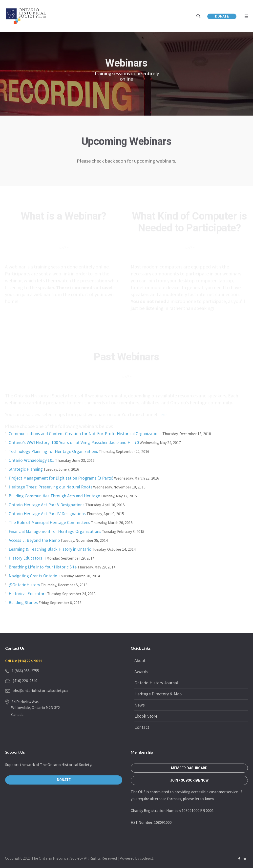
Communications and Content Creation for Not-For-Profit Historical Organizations (85, 434)
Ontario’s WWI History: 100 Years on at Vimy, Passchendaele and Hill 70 (74, 442)
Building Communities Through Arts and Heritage (54, 496)
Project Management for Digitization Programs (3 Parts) (61, 478)
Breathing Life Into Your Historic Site (43, 567)
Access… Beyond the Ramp (34, 540)
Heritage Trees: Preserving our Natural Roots (51, 487)
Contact (142, 727)
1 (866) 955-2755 (25, 671)
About (140, 660)
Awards (141, 672)
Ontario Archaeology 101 (32, 460)
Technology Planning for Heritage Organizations (53, 451)
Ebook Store (146, 716)
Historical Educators (28, 594)
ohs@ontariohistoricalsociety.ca (40, 690)
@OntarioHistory (24, 585)
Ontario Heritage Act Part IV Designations (47, 514)
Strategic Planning (26, 469)
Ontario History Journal (156, 683)
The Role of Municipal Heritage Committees (49, 522)
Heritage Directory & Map (158, 694)
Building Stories (23, 602)
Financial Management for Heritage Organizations (55, 531)
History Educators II (27, 558)
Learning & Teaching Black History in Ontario (50, 549)
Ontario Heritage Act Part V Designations (47, 505)
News (140, 705)
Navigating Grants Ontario (33, 576)
